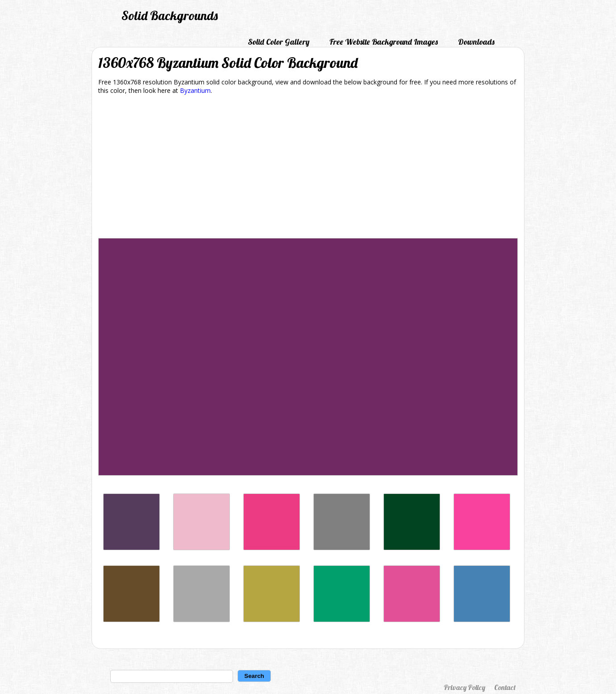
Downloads (476, 42)
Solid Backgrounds (170, 15)
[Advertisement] (308, 168)
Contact (505, 687)
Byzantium (195, 90)
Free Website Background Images (384, 42)
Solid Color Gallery (279, 42)
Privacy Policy (464, 687)
